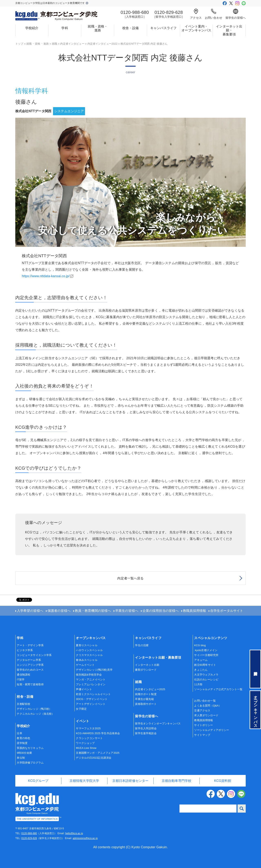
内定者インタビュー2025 (150, 689)
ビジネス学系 (25, 650)
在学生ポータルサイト (227, 611)
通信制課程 (23, 675)
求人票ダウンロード (206, 715)
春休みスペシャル (87, 660)
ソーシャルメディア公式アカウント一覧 (218, 689)
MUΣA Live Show (86, 748)
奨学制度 (22, 743)
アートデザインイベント (91, 704)
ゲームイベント (85, 665)
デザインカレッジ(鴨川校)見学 (94, 670)
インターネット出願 (147, 665)
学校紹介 (32, 28)
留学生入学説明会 (146, 728)
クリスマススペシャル (89, 655)
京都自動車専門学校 (176, 781)
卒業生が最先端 (144, 699)
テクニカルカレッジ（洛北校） (35, 714)
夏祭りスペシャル (87, 645)
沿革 (19, 733)
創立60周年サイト (205, 665)
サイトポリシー (203, 725)
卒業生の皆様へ (127, 611)
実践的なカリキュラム (30, 748)
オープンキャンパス (91, 638)
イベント (82, 721)
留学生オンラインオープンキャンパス (158, 724)
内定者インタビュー (72, 44)
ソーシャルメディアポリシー (212, 730)
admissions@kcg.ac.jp (85, 838)
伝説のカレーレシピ (206, 680)
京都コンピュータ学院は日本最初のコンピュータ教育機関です (52, 3)
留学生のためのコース (30, 670)
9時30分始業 (24, 753)
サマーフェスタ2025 (88, 728)
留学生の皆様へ (236, 14)
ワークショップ (85, 743)
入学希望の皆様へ (30, 611)
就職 (54, 44)
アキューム (201, 660)
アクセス (196, 14)
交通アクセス (202, 710)
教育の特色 (23, 738)
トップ (19, 44)
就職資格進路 (38, 44)
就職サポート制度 (146, 694)
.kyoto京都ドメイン (206, 650)
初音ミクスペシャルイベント (93, 694)
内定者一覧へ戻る (130, 578)
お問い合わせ (214, 14)
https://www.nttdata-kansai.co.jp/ (46, 276)
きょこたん (201, 670)
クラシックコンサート (89, 738)
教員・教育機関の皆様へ (93, 611)
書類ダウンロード (146, 670)
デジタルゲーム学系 (29, 660)
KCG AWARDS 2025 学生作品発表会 (98, 733)
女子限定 (81, 709)
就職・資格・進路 (98, 28)
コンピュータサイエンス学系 (34, 655)
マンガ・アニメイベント (91, 680)
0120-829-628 (29, 838)
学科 (65, 28)
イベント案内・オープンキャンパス (196, 28)
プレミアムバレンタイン (91, 684)
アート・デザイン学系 (30, 645)
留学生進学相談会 (146, 733)
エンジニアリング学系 (30, 665)
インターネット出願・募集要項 (229, 30)
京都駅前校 (23, 704)
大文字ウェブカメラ (206, 675)
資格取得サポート (146, 704)
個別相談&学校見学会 (89, 675)
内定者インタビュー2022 (103, 44)
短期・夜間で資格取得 (30, 684)
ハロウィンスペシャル (89, 650)
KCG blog (200, 645)
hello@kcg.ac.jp (74, 833)
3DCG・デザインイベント (92, 699)
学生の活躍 (142, 645)
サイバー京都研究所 (206, 655)
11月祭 (198, 684)
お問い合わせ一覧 (205, 701)
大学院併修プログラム (30, 763)
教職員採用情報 (194, 611)
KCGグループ (38, 781)
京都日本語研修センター (130, 781)
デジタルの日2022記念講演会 (94, 758)
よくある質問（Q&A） (208, 706)
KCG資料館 (223, 781)
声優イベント (84, 689)
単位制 (21, 758)
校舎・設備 (131, 28)
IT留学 (21, 680)
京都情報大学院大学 (84, 781)
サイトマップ (202, 735)
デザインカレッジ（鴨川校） (34, 709)
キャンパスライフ (163, 28)
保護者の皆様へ (59, 611)
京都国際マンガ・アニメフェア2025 (98, 753)
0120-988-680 (29, 833)
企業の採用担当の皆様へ (161, 611)
